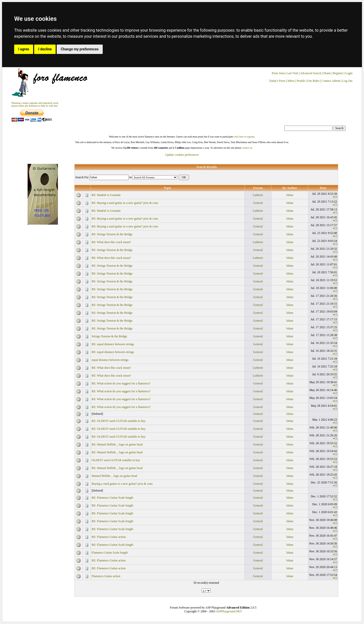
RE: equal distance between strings (113, 344)
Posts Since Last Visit (285, 73)
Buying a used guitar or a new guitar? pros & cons (122, 484)
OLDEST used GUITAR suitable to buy (116, 460)
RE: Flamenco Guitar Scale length (112, 498)
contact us (247, 148)
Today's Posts (277, 81)
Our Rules (313, 81)
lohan (290, 195)
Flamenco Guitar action (106, 576)
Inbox (291, 81)
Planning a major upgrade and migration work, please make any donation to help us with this (35, 104)
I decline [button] (45, 49)
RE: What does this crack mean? (111, 242)
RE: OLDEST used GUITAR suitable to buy (119, 421)
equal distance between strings (110, 360)
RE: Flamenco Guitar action (109, 537)
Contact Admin (331, 81)
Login (349, 73)
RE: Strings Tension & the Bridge (112, 234)
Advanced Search (311, 73)
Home (327, 73)
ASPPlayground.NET (229, 611)
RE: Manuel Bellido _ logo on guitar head (117, 444)
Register (338, 73)
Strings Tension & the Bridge (109, 336)
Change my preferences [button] (80, 49)
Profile (301, 81)
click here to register (244, 137)
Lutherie (258, 195)
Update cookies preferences (182, 155)
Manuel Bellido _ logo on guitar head (114, 476)
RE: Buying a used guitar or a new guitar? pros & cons (125, 203)
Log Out (347, 81)
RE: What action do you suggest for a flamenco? (121, 383)
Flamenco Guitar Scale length (110, 553)
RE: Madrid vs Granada (106, 195)
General (258, 203)
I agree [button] (24, 49)
